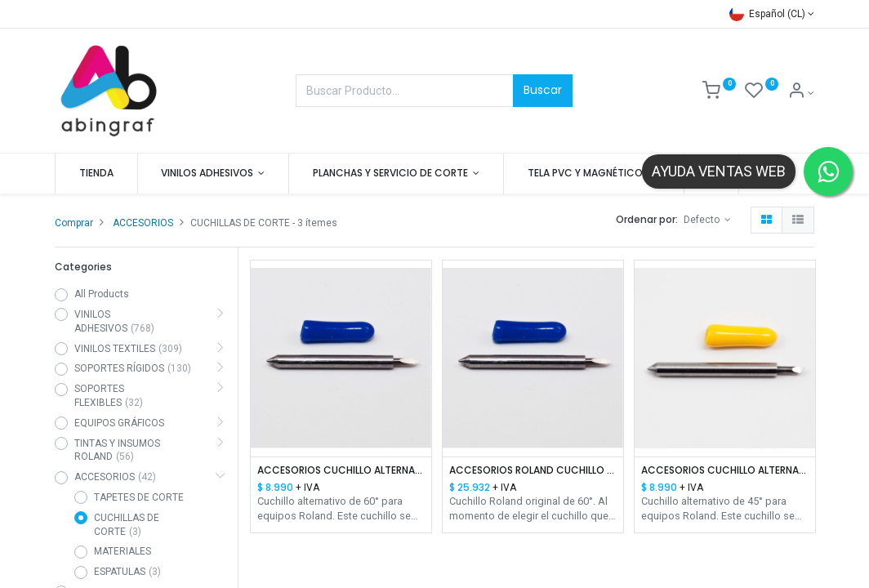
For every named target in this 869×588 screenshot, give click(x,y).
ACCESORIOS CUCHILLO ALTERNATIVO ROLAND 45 (725, 470)
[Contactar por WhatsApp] (828, 171)
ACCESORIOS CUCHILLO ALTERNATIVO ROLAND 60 (341, 470)
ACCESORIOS (143, 223)
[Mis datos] (801, 93)
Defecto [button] (703, 220)
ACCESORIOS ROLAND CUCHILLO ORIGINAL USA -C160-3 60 (533, 470)
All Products (102, 294)
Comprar (74, 223)
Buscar (543, 90)
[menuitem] (96, 174)
